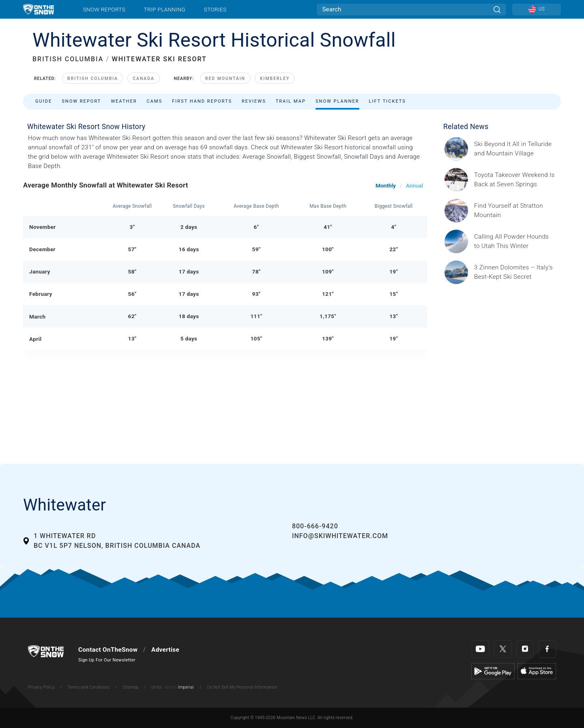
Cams (155, 101)
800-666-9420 (315, 526)
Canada (144, 79)
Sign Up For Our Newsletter (107, 660)
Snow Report (81, 101)
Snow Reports (104, 9)
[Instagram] (525, 649)
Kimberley (275, 79)
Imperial (186, 687)
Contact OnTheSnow (108, 650)
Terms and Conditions (88, 687)
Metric (171, 687)
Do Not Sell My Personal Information (242, 687)
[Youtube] (480, 649)
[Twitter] (503, 649)
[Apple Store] (537, 671)
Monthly (386, 185)
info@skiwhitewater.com (340, 536)
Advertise (165, 650)
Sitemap (131, 687)
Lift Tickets (388, 101)
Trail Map (291, 101)
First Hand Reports (202, 101)
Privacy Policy (41, 687)
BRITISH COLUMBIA (68, 59)
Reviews (254, 101)
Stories (215, 9)
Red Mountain (225, 79)
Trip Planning (165, 9)
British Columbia (93, 79)
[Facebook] (547, 649)
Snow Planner (337, 101)
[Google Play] (493, 671)
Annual (414, 185)
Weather (124, 101)
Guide (44, 101)
